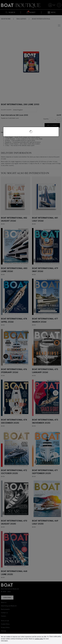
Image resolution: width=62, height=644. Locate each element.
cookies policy (39, 639)
